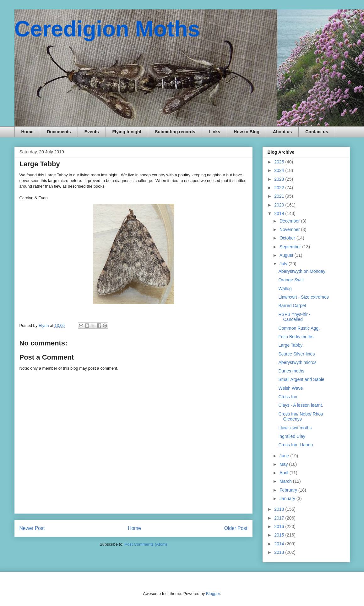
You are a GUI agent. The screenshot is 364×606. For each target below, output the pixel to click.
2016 (280, 526)
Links (214, 132)
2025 (280, 162)
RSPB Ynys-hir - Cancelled (294, 317)
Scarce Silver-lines (296, 354)
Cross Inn (288, 397)
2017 (280, 518)
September (291, 247)
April (285, 473)
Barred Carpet (292, 306)
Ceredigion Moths (107, 29)
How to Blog (247, 132)
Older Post (236, 528)
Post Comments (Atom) (146, 544)
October (288, 238)
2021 (280, 196)
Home (27, 132)
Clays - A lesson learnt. (301, 405)
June (285, 456)
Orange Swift (291, 280)
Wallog (285, 289)
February (289, 490)
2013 (280, 552)
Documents (59, 132)
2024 (280, 170)
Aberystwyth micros (297, 362)
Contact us (317, 132)
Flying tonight (127, 132)
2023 (280, 179)
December (290, 221)
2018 (280, 509)
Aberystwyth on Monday (302, 271)
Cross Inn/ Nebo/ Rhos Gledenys (301, 417)
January (288, 499)
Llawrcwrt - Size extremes (303, 297)
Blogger (213, 594)
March (286, 481)
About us (283, 132)
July (284, 264)
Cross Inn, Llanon (296, 445)
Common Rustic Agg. (299, 328)
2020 (280, 205)
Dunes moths (291, 371)
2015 (280, 535)
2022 (280, 188)
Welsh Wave (291, 388)
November (290, 229)
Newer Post (32, 528)
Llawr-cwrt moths (295, 428)
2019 (280, 213)
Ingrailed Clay (292, 436)
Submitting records (175, 132)
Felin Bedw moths (296, 337)
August (287, 255)
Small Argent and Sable (301, 379)
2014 (280, 544)
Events (92, 132)
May (284, 464)
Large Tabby (290, 345)
